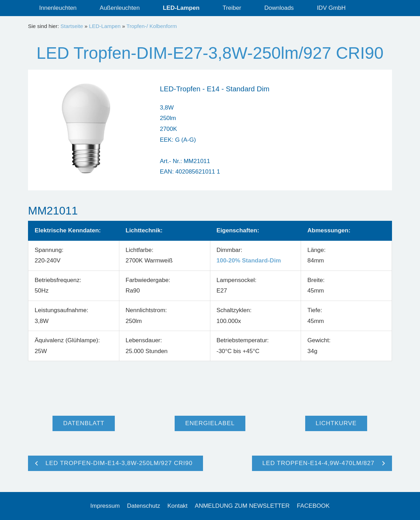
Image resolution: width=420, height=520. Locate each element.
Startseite (72, 26)
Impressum (105, 506)
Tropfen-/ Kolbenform (152, 26)
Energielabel (210, 423)
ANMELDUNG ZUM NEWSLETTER (242, 506)
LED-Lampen (105, 26)
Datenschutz (144, 506)
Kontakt (177, 506)
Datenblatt (84, 423)
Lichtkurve (336, 423)
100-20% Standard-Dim (249, 261)
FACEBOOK (313, 506)
